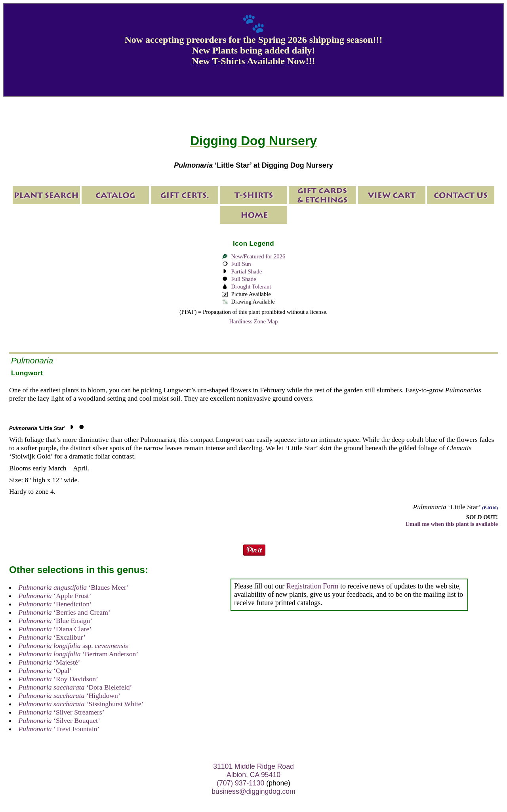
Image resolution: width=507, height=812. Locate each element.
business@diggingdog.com (253, 791)
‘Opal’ (45, 671)
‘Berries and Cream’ (65, 612)
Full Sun (241, 264)
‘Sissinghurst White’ (81, 704)
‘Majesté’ (50, 662)
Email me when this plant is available (452, 524)
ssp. (73, 646)
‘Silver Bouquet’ (59, 720)
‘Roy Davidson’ (58, 679)
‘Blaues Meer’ (74, 587)
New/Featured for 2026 (258, 256)
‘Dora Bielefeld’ (75, 687)
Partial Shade (246, 271)
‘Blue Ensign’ (56, 621)
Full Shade (243, 279)
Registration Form (313, 586)
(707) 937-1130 (240, 783)
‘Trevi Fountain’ (59, 729)
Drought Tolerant (251, 287)
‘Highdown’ (70, 695)
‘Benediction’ (55, 604)
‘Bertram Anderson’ (79, 654)
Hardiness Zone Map (254, 321)
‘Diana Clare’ (55, 629)
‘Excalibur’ (52, 637)
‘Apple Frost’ (55, 596)
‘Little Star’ (37, 428)
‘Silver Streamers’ (62, 712)
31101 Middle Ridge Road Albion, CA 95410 (253, 771)
